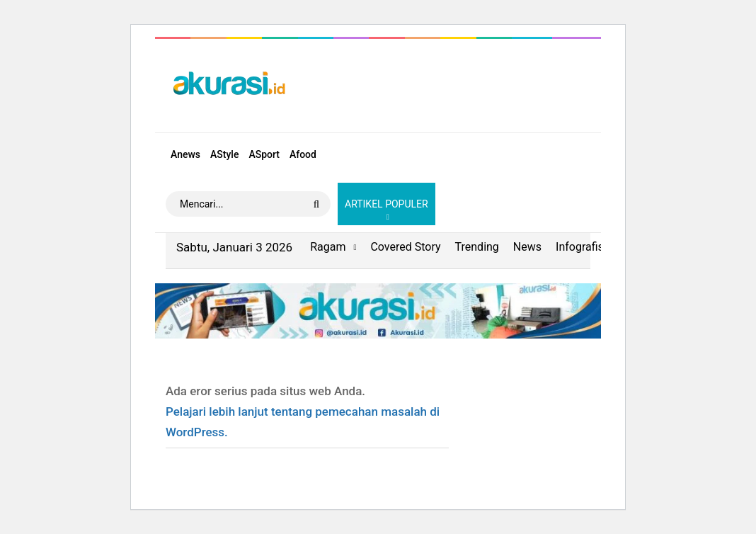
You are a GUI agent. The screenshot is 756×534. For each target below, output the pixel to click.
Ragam (328, 247)
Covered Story (405, 247)
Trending (477, 247)
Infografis (580, 247)
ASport (264, 154)
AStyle (224, 154)
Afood (303, 154)
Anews (185, 154)
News (527, 247)
